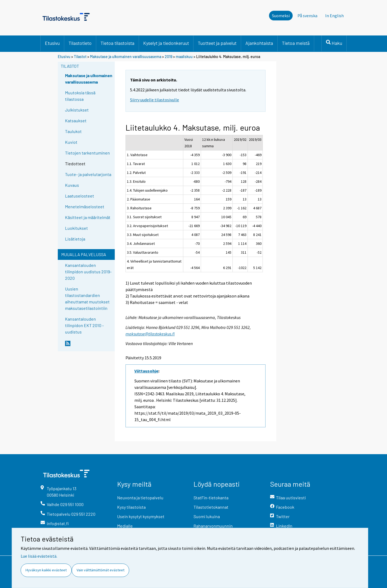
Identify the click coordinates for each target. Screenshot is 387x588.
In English (334, 16)
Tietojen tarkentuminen (87, 153)
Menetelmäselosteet (85, 207)
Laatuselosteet (80, 196)
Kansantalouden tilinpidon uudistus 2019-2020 (88, 272)
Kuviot (71, 142)
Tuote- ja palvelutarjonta (88, 174)
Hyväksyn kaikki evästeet (46, 570)
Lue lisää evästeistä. (39, 556)
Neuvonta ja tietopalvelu (140, 498)
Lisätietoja (75, 239)
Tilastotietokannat (211, 507)
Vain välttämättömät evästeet (101, 570)
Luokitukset (76, 228)
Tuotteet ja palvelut (217, 43)
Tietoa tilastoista (117, 43)
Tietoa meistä (296, 43)
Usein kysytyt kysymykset (141, 516)
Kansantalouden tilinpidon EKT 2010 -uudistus (84, 325)
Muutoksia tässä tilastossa (80, 96)
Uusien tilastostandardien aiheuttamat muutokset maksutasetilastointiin (87, 298)
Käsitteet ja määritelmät (88, 217)
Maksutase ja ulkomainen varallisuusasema (126, 57)
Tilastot (80, 57)
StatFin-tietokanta (211, 498)
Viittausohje (146, 371)
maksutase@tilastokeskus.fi (150, 334)
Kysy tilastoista (131, 507)
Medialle (125, 526)
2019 (169, 57)
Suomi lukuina (207, 516)
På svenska (307, 16)
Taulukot (73, 131)
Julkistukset (77, 110)
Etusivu (52, 43)
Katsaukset (76, 121)
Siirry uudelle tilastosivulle (155, 100)
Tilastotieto (80, 43)
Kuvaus (72, 185)
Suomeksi (281, 16)
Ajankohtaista (259, 43)
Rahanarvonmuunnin (213, 526)
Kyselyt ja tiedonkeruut (166, 43)
